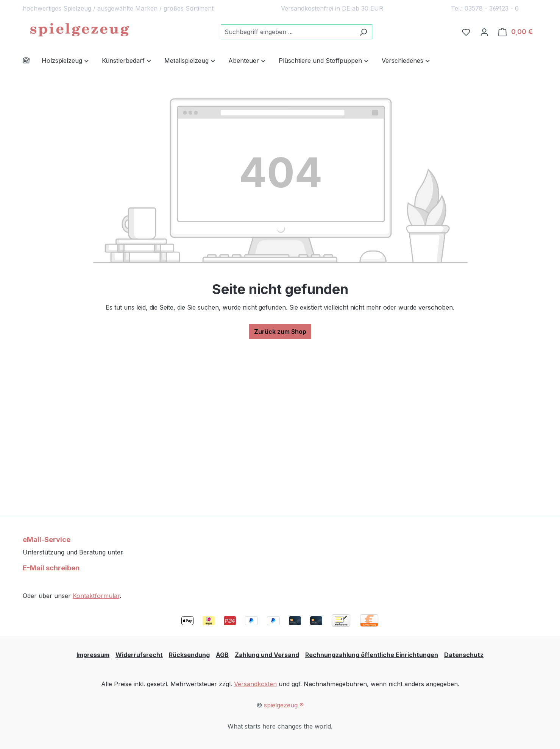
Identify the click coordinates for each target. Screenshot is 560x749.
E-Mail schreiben (51, 568)
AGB (222, 655)
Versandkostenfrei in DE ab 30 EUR (332, 8)
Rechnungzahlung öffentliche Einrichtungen (372, 655)
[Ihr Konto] (484, 32)
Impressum (93, 655)
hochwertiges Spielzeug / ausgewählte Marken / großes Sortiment (118, 8)
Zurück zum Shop (280, 332)
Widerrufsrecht (139, 655)
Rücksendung (189, 655)
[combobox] (288, 32)
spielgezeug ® (284, 705)
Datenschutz (464, 655)
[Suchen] (363, 32)
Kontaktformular (96, 596)
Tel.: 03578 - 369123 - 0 (485, 8)
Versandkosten (255, 684)
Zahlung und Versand (267, 655)
